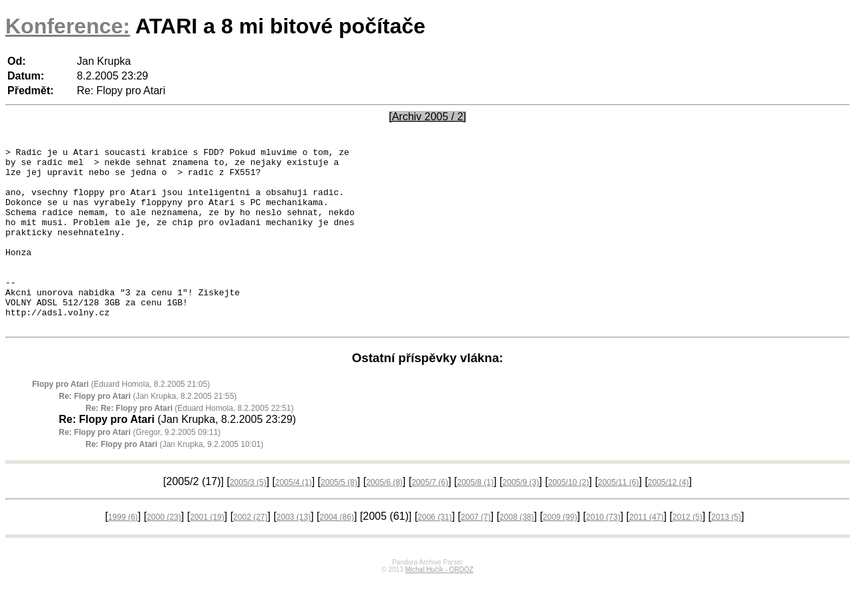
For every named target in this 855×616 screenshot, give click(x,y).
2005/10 (568, 518)
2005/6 (384, 518)
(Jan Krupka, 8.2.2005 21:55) (148, 432)
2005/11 (618, 518)
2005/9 (521, 518)
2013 (726, 553)
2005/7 (430, 518)
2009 (560, 553)
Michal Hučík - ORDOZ (439, 606)
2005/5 (339, 518)
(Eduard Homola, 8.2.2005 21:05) (121, 420)
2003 (294, 553)
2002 (250, 553)
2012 (688, 553)
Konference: (68, 26)
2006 (435, 553)
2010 (603, 553)
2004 (337, 553)
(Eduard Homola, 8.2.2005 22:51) (190, 444)
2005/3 (248, 518)
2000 (164, 553)
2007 (476, 553)
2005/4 (294, 518)
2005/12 (668, 518)
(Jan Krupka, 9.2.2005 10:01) (174, 480)
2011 (646, 553)
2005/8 (475, 518)
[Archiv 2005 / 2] (427, 117)
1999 (123, 553)
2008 (517, 553)
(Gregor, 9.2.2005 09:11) (140, 468)
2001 (207, 553)
